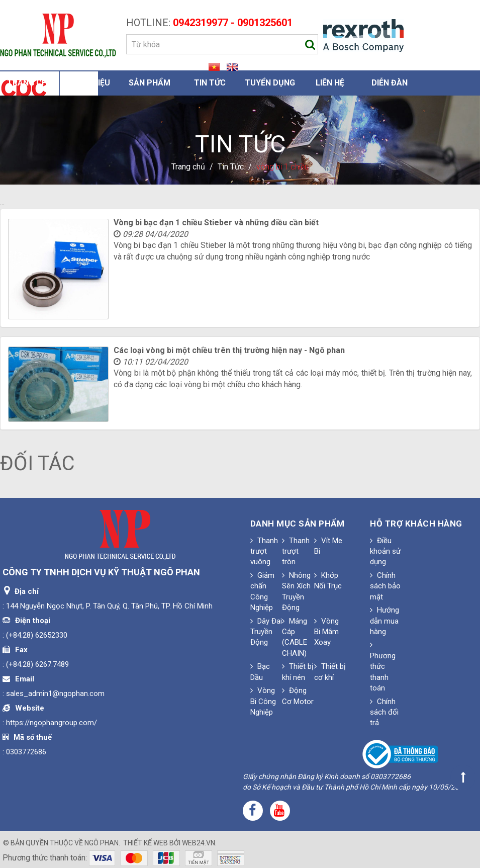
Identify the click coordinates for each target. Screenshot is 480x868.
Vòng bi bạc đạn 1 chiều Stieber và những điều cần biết (216, 223)
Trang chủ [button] (30, 83)
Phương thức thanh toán (383, 667)
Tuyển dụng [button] (270, 83)
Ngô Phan (102, 843)
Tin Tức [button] (210, 83)
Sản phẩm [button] (150, 83)
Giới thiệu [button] (90, 83)
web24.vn (199, 843)
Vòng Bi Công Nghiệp (263, 701)
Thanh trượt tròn (296, 551)
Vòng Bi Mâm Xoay (326, 632)
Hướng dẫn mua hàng (385, 621)
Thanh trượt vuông (264, 551)
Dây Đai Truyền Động (266, 632)
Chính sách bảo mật (385, 586)
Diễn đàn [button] (390, 83)
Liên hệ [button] (330, 83)
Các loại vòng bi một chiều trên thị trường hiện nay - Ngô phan (229, 350)
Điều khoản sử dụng (385, 551)
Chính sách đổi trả (384, 712)
